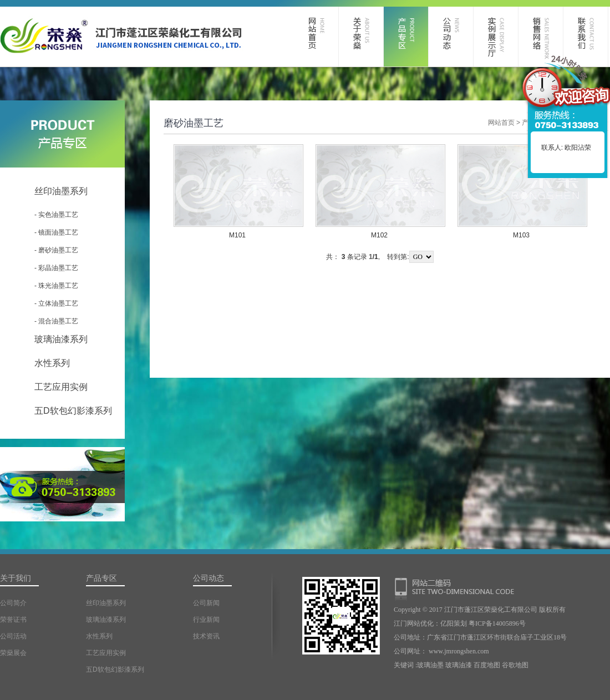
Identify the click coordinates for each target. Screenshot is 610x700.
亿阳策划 (454, 623)
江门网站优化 (414, 623)
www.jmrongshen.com (459, 651)
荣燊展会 (13, 653)
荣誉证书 (13, 620)
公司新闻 (206, 603)
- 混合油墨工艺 (56, 321)
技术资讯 (206, 636)
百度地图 (487, 665)
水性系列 (52, 363)
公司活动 (13, 636)
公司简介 (13, 603)
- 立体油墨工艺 (56, 303)
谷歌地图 (515, 665)
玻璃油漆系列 (61, 339)
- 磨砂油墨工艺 (56, 250)
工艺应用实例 (61, 387)
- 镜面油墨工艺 (56, 232)
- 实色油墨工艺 (56, 215)
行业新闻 (206, 620)
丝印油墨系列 (61, 191)
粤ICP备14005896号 (497, 623)
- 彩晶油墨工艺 (56, 268)
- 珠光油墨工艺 (56, 286)
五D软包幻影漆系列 (73, 411)
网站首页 (501, 123)
